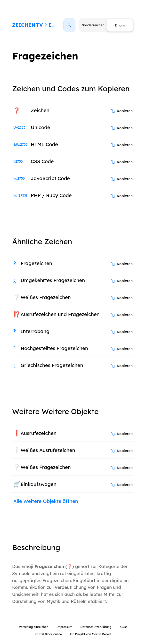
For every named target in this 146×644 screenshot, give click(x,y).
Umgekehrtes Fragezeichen (53, 280)
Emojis (56, 25)
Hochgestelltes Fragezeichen (54, 348)
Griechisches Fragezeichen (52, 365)
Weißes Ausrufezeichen (48, 450)
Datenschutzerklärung (96, 627)
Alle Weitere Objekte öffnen (46, 501)
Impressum (64, 627)
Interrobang (35, 331)
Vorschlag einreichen (34, 627)
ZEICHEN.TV (28, 25)
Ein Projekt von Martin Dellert (90, 634)
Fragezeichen (36, 263)
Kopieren (122, 111)
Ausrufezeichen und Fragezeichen (60, 314)
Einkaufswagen (39, 484)
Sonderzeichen (93, 25)
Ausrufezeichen (39, 433)
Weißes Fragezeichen (46, 297)
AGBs (123, 627)
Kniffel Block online (48, 634)
